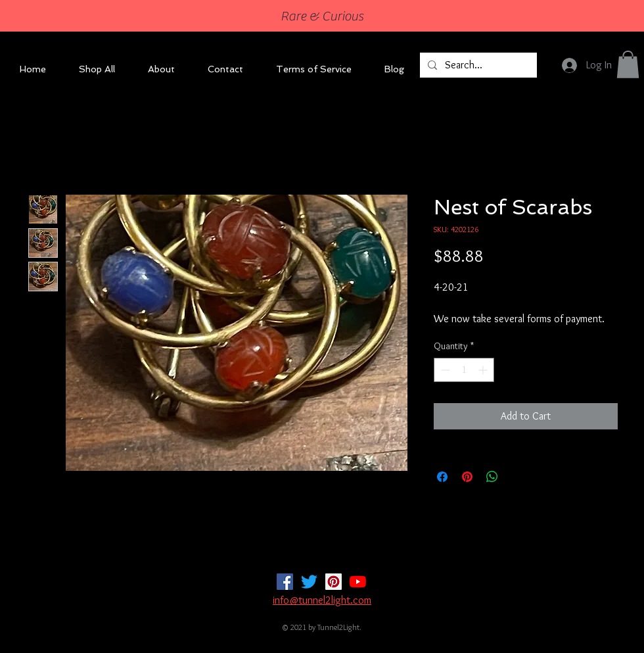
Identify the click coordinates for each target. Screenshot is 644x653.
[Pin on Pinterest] (467, 477)
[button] (628, 64)
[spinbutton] (464, 370)
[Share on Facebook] (442, 477)
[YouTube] (358, 582)
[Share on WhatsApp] (492, 477)
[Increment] (484, 370)
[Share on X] (517, 477)
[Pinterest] (333, 582)
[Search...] (477, 65)
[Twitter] (309, 582)
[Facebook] (285, 582)
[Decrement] (444, 370)
